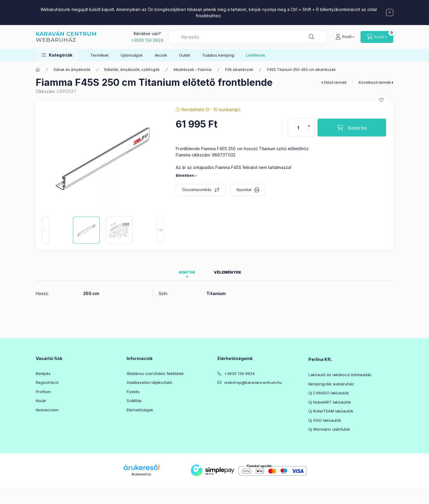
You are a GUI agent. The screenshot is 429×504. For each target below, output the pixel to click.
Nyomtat (244, 190)
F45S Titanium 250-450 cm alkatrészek (301, 70)
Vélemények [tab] (228, 272)
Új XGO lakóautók (325, 420)
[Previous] (45, 230)
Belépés (43, 373)
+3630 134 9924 (147, 40)
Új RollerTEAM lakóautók (331, 411)
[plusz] (309, 123)
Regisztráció (47, 382)
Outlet (185, 55)
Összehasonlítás (197, 190)
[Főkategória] (38, 70)
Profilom (43, 392)
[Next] (160, 230)
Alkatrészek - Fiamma (192, 70)
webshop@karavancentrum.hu (253, 382)
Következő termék (375, 82)
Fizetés (133, 392)
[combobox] (248, 37)
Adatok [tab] (187, 272)
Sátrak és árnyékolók (72, 70)
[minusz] (309, 132)
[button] (57, 55)
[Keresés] (312, 37)
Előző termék (335, 82)
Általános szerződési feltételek (155, 373)
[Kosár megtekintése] (377, 37)
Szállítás (134, 401)
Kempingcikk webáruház (331, 384)
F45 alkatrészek (239, 70)
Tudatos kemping (218, 55)
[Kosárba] (352, 128)
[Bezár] (390, 13)
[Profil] (345, 37)
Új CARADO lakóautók (329, 393)
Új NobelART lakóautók (330, 402)
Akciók (161, 55)
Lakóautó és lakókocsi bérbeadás (340, 375)
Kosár (41, 401)
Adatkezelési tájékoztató (149, 382)
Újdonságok (132, 55)
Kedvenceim (47, 410)
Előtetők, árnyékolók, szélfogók (132, 70)
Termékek (100, 55)
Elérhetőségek (140, 410)
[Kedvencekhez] (381, 100)
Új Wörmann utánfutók (329, 429)
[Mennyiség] (298, 128)
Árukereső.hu (141, 474)
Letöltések (256, 55)
